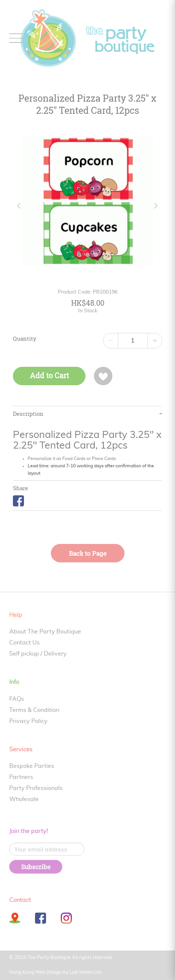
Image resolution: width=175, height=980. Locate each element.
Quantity (25, 339)
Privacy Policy (28, 721)
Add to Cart (49, 375)
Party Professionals (36, 788)
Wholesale (24, 799)
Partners (21, 777)
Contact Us (24, 643)
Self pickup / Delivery (38, 654)
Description (28, 414)
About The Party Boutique (45, 632)
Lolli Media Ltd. (86, 972)
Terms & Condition (34, 710)
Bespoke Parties (32, 766)
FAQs (17, 699)
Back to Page (88, 553)
